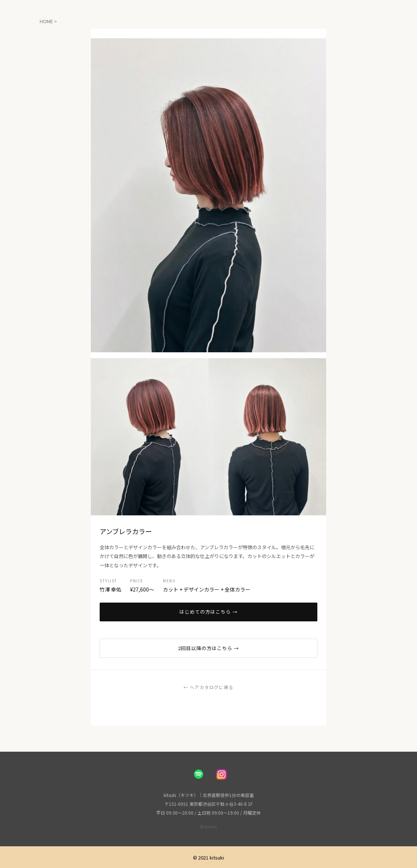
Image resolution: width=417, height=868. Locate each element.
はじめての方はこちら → (208, 612)
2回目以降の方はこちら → (209, 648)
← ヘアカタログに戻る (208, 687)
